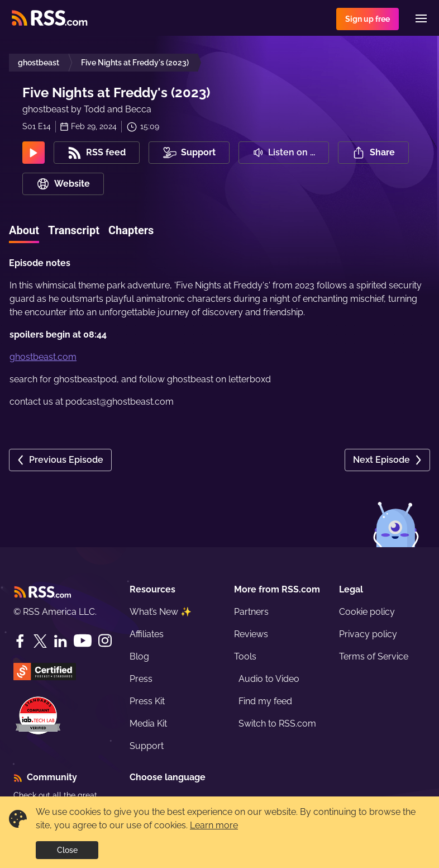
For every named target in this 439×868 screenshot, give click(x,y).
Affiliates (147, 634)
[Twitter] (40, 641)
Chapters (131, 230)
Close (67, 850)
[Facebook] (20, 641)
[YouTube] (83, 641)
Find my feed (265, 701)
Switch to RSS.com (277, 724)
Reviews (251, 634)
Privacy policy (368, 634)
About (24, 230)
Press (141, 679)
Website (63, 184)
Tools (245, 656)
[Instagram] (105, 641)
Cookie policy (367, 612)
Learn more (214, 825)
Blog (139, 656)
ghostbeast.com (43, 357)
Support (147, 746)
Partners (251, 612)
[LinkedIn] (60, 641)
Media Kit (148, 724)
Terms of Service (374, 656)
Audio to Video (269, 679)
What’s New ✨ (161, 612)
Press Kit (147, 701)
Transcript (74, 230)
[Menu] (421, 18)
